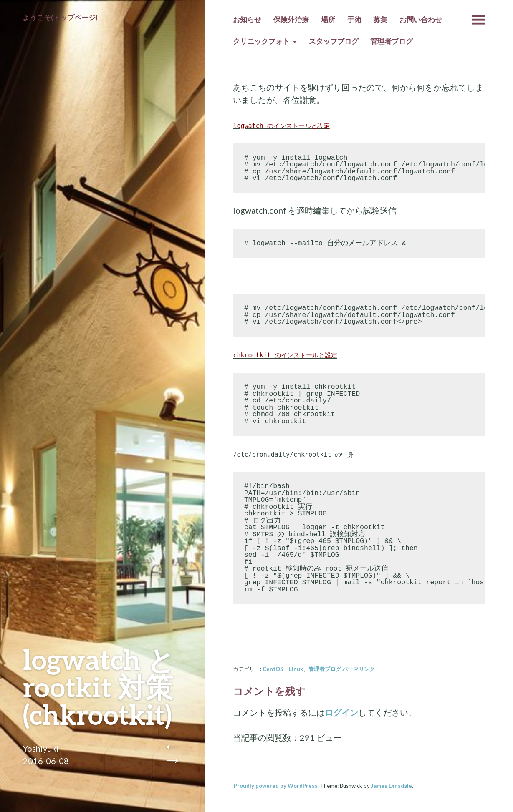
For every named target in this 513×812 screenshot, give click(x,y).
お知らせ (247, 20)
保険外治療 (291, 20)
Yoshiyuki (41, 748)
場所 (328, 20)
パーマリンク (359, 669)
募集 (380, 20)
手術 (354, 20)
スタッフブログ (334, 41)
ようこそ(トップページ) (60, 18)
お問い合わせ (421, 20)
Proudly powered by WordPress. (276, 786)
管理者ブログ (392, 41)
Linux (296, 669)
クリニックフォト (261, 41)
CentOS (273, 669)
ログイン (341, 712)
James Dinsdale (392, 786)
